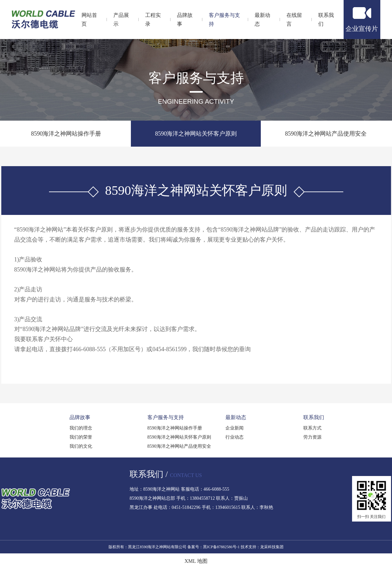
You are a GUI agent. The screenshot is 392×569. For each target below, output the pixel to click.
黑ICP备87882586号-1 (221, 547)
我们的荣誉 (81, 437)
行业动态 (234, 437)
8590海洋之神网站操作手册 (66, 134)
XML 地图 (196, 561)
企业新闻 (234, 428)
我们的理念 (81, 428)
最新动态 (236, 417)
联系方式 (312, 428)
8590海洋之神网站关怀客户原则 (196, 134)
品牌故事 (80, 417)
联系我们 (314, 417)
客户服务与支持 (166, 417)
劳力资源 (312, 437)
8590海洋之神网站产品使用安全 (326, 134)
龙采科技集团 (272, 547)
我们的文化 (81, 446)
